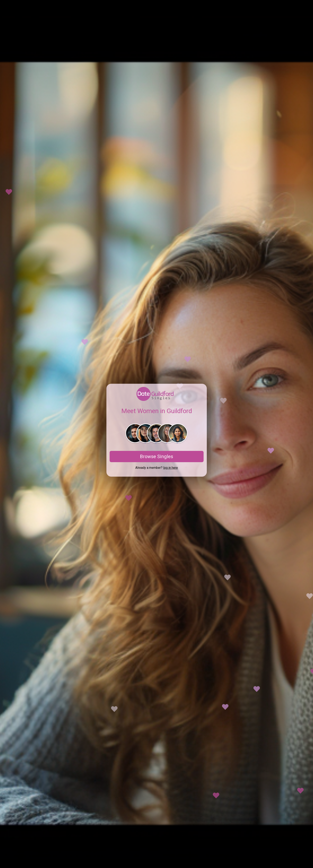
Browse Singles (156, 457)
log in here (171, 468)
